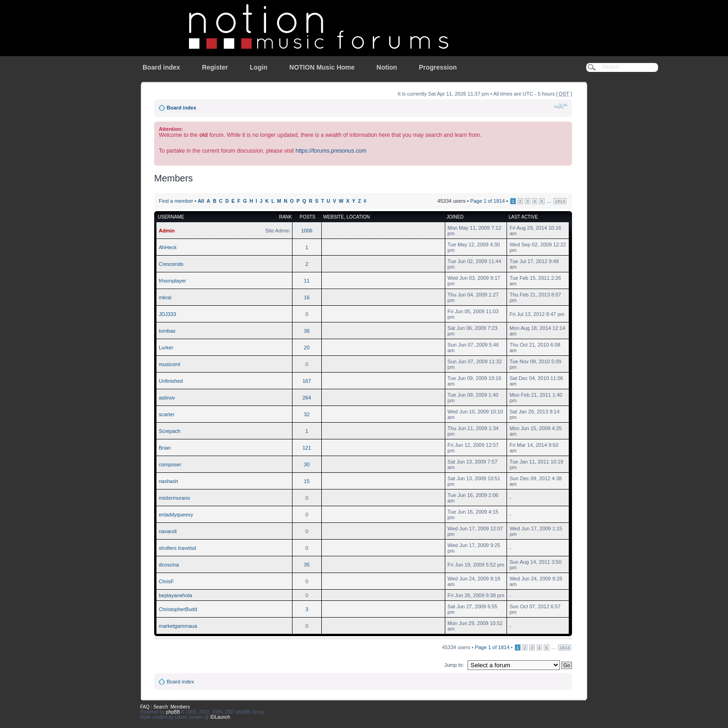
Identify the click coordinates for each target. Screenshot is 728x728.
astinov (167, 398)
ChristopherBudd (178, 609)
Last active (523, 217)
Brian (165, 448)
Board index (161, 67)
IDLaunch (220, 717)
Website (334, 217)
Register (215, 67)
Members (180, 707)
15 (307, 481)
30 (307, 464)
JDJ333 (167, 314)
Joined (455, 217)
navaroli (168, 531)
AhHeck (168, 247)
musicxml (169, 364)
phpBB (173, 712)
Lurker (166, 348)
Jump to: (454, 665)
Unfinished (171, 381)
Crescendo (171, 264)
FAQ (145, 707)
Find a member (176, 201)
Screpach (169, 431)
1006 (306, 231)
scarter (167, 414)
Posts (307, 217)
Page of (488, 201)
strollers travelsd (177, 548)
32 (307, 414)
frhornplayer (172, 281)
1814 (560, 201)
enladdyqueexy (176, 515)
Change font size (561, 106)
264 (307, 398)
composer (170, 464)
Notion (387, 67)
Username (171, 217)
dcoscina (169, 565)
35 (307, 565)
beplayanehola (175, 595)
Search (161, 707)
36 (307, 331)
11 (307, 281)
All (201, 201)
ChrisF (166, 581)
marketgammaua (178, 626)
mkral (165, 297)
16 (307, 297)
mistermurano (174, 498)
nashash (169, 481)
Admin (167, 231)
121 (307, 448)
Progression (438, 67)
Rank (286, 217)
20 (307, 348)
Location (358, 217)
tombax (167, 331)
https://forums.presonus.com (331, 151)
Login (259, 67)
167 (307, 381)
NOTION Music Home (322, 67)
